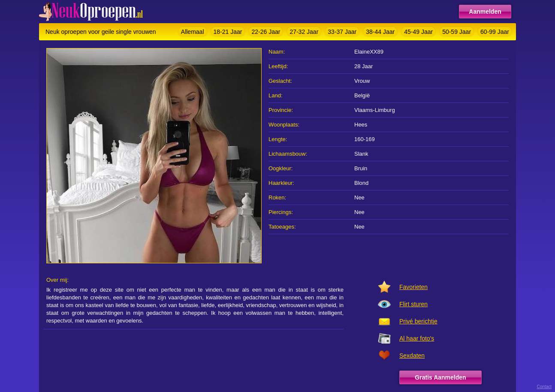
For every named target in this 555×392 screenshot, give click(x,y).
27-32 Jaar (304, 32)
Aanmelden (485, 12)
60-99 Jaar (495, 32)
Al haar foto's (417, 338)
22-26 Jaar (266, 32)
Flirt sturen (413, 304)
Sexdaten (412, 356)
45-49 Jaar (418, 32)
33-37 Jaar (342, 32)
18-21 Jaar (228, 32)
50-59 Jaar (457, 32)
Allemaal (193, 32)
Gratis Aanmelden (440, 377)
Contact (544, 387)
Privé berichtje (418, 321)
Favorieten (413, 287)
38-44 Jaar (380, 32)
